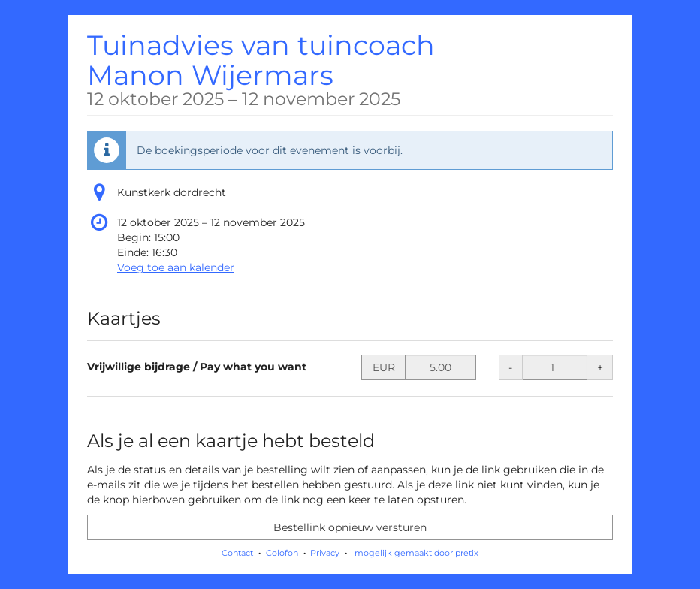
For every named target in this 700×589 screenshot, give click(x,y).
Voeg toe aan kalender (176, 267)
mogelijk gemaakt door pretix (416, 553)
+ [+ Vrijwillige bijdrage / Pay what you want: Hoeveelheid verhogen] (600, 367)
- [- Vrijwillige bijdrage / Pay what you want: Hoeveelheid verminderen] (510, 367)
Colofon (282, 553)
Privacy (325, 553)
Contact (237, 553)
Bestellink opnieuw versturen (350, 527)
